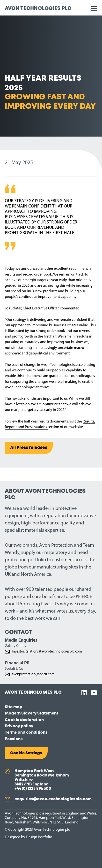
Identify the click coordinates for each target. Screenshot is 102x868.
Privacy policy (19, 726)
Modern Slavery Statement (32, 713)
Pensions (14, 739)
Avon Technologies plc (38, 9)
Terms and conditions (26, 733)
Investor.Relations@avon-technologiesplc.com (47, 652)
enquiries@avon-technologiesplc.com (53, 799)
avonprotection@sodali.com (33, 674)
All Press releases (29, 448)
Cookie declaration (24, 720)
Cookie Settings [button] (26, 753)
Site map (14, 707)
